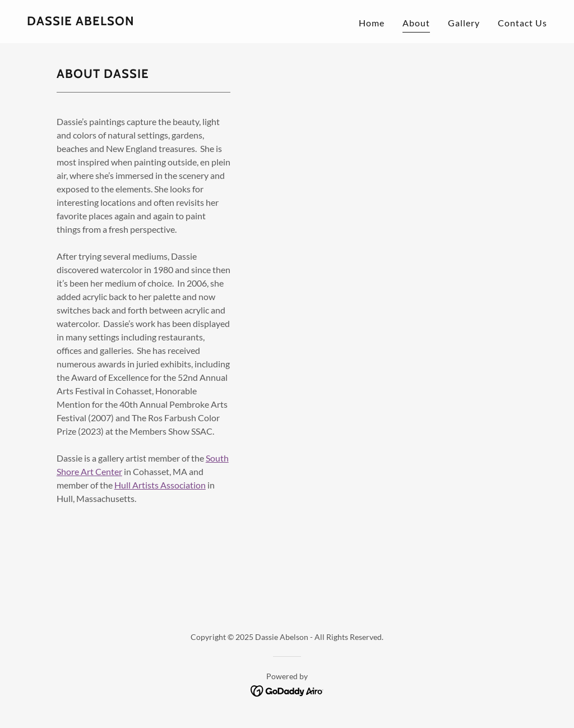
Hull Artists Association (160, 485)
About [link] (416, 23)
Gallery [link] (464, 23)
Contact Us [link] (522, 23)
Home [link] (372, 23)
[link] (81, 22)
